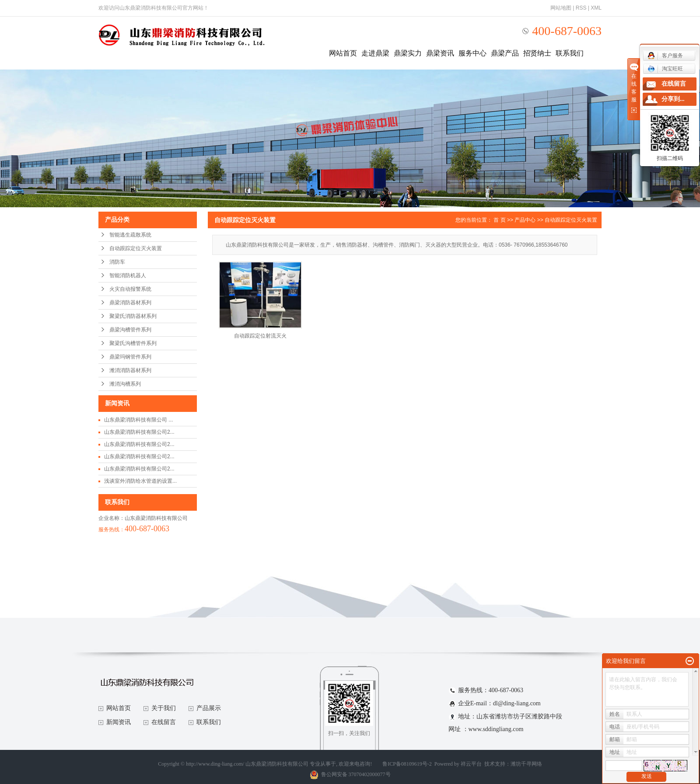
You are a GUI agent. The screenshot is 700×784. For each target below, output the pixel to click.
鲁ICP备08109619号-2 (407, 764)
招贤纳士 (537, 53)
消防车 (117, 262)
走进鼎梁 (375, 53)
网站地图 (561, 8)
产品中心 (525, 220)
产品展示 (209, 708)
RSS (581, 8)
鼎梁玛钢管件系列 (130, 357)
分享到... (673, 99)
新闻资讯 (119, 722)
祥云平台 (471, 764)
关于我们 (164, 708)
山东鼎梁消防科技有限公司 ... (138, 420)
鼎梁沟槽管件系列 (130, 330)
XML (596, 8)
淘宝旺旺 (665, 69)
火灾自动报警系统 (130, 289)
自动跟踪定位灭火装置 (136, 248)
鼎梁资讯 (440, 53)
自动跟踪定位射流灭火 (260, 336)
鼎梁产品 (505, 53)
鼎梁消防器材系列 (130, 303)
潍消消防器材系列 (130, 370)
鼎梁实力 (408, 53)
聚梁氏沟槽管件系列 (133, 343)
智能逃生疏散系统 (130, 235)
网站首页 (343, 53)
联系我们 (570, 53)
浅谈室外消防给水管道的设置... (140, 481)
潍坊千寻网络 (526, 764)
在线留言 (164, 722)
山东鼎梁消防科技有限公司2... (139, 432)
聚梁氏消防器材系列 (133, 316)
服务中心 (472, 53)
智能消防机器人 (128, 275)
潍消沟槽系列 (125, 384)
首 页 (499, 220)
